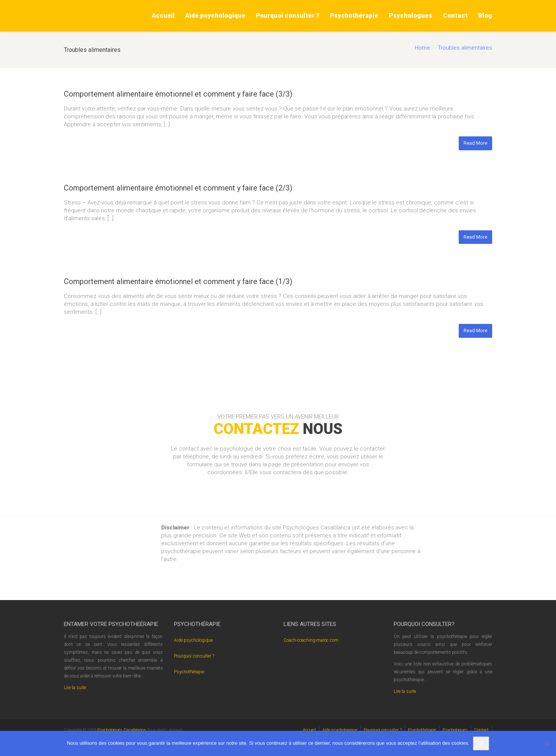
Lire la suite (75, 688)
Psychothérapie (354, 15)
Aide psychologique (215, 15)
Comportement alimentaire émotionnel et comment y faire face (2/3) (178, 188)
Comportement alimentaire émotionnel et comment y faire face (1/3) (178, 281)
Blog (485, 15)
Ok (481, 743)
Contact (455, 15)
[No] (547, 744)
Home (422, 48)
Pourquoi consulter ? (288, 15)
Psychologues (411, 15)
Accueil (163, 15)
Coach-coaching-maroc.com (311, 640)
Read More (475, 143)
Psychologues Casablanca (122, 730)
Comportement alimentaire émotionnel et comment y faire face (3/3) (178, 94)
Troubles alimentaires (465, 48)
